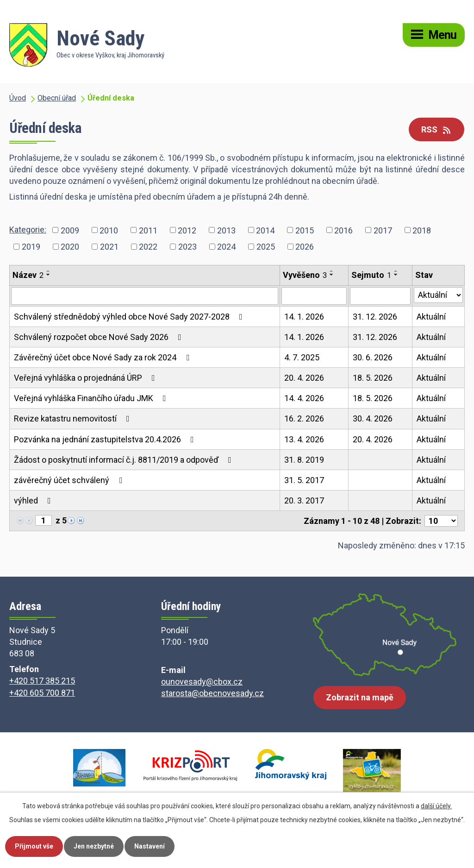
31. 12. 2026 (375, 317)
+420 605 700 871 (42, 693)
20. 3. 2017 (304, 500)
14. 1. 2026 (304, 317)
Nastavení (150, 846)
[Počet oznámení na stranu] (441, 521)
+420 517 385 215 (42, 681)
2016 (343, 230)
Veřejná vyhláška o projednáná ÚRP (86, 378)
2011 (148, 230)
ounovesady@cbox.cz (202, 682)
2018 (422, 230)
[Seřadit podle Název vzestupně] (49, 271)
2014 (265, 230)
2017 (383, 230)
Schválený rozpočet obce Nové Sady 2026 (100, 337)
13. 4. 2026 (304, 439)
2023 (187, 247)
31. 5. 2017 (304, 480)
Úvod (18, 98)
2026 (305, 247)
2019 (31, 247)
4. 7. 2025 (302, 357)
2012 (187, 230)
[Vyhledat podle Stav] (438, 295)
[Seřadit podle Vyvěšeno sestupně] (332, 275)
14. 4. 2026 (304, 398)
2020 (70, 247)
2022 (148, 247)
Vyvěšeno (305, 275)
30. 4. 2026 (373, 418)
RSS (437, 129)
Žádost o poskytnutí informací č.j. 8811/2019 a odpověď (125, 460)
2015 (305, 230)
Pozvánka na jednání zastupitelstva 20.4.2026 (106, 439)
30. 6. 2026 (373, 357)
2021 (109, 247)
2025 (266, 247)
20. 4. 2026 (304, 378)
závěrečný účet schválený (70, 480)
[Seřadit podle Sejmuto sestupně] (396, 275)
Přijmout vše (34, 846)
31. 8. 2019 (304, 460)
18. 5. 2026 (373, 378)
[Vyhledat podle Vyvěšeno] (314, 296)
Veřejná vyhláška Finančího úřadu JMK (92, 398)
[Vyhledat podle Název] (145, 296)
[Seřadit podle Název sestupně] (49, 275)
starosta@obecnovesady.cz (212, 693)
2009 (70, 230)
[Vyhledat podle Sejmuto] (380, 296)
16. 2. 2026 (304, 418)
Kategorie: (28, 230)
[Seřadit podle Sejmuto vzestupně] (396, 271)
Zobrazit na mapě (360, 697)
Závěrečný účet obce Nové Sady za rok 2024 (103, 357)
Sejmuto (371, 275)
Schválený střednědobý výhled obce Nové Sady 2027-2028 (130, 317)
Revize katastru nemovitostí (74, 418)
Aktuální (431, 317)
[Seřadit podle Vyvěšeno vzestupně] (332, 271)
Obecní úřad (57, 98)
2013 (226, 230)
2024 (226, 247)
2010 (109, 230)
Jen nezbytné (94, 846)
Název (28, 275)
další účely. (436, 806)
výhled (34, 500)
